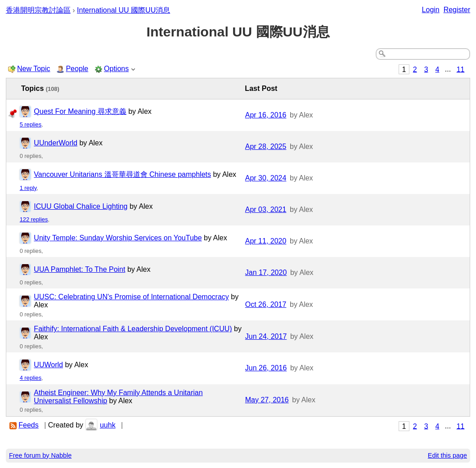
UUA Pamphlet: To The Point (79, 269)
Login (431, 10)
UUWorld (48, 365)
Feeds (28, 425)
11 (461, 69)
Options (116, 69)
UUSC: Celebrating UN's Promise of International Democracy (131, 297)
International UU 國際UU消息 (123, 10)
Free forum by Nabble (40, 455)
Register (457, 10)
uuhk (108, 425)
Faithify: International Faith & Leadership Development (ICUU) (133, 329)
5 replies (31, 124)
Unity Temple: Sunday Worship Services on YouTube (118, 238)
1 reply (28, 188)
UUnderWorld (56, 143)
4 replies (31, 378)
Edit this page (447, 455)
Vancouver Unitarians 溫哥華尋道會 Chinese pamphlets (122, 174)
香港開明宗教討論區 (38, 10)
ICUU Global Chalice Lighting (81, 206)
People (77, 69)
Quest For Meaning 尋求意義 (80, 111)
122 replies (34, 219)
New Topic (34, 69)
